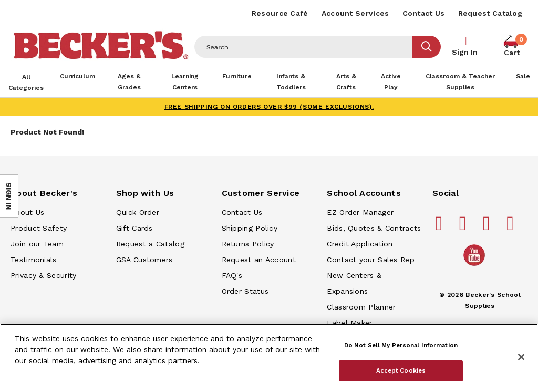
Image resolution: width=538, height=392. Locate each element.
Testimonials (34, 260)
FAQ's (232, 275)
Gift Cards (134, 228)
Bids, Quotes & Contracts (374, 228)
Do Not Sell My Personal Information (401, 345)
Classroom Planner (361, 307)
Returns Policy (248, 244)
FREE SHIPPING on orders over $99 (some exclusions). (269, 107)
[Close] (521, 357)
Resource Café (280, 13)
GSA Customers (144, 260)
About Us (27, 212)
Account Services (355, 13)
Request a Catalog (150, 244)
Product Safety (39, 228)
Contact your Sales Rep (371, 260)
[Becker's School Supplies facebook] (441, 228)
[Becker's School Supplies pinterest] (464, 228)
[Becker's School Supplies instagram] (488, 228)
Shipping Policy (250, 228)
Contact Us (424, 13)
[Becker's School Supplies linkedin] (512, 228)
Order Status (245, 291)
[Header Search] (304, 47)
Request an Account (259, 260)
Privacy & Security (43, 275)
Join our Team (37, 244)
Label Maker (349, 323)
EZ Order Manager (360, 212)
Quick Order (138, 212)
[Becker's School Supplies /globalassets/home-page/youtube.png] (476, 265)
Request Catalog (490, 13)
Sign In (465, 52)
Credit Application (360, 244)
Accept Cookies (401, 370)
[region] (269, 358)
